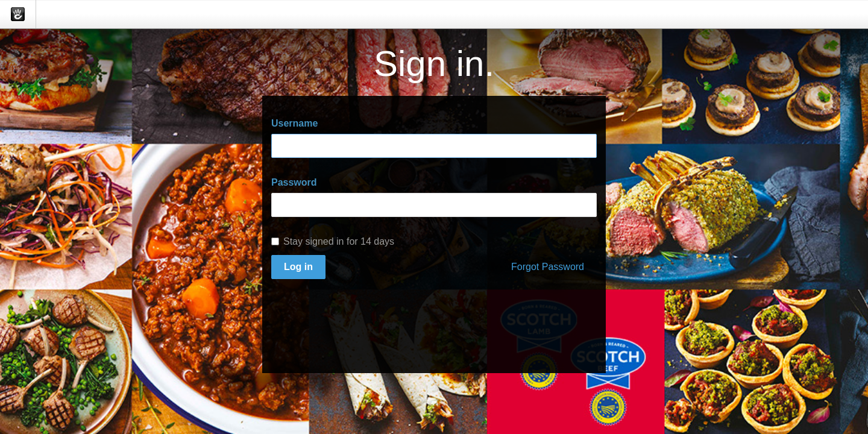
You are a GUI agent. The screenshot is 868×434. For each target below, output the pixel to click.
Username (294, 123)
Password (294, 182)
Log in (298, 267)
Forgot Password (548, 267)
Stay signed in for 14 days (333, 241)
